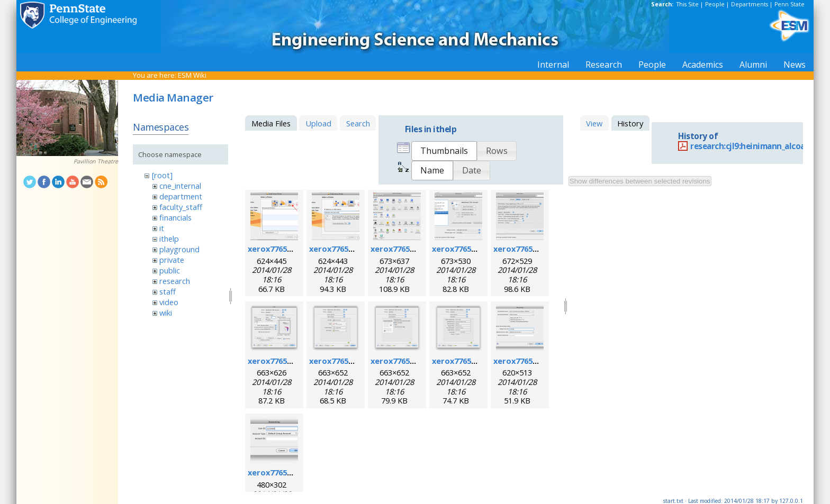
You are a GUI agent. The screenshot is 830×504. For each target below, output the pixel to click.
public (170, 270)
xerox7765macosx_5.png (540, 249)
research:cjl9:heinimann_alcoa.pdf (756, 146)
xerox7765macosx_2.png (356, 249)
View (594, 123)
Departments (750, 4)
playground (179, 249)
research (175, 281)
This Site (688, 4)
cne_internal (180, 186)
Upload (318, 123)
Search (358, 123)
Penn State (790, 4)
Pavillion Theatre (96, 161)
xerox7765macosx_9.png (479, 361)
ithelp (169, 239)
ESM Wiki (192, 75)
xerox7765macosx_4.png (479, 249)
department (181, 196)
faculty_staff (181, 207)
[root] (162, 175)
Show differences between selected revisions (640, 181)
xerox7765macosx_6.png (295, 361)
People (715, 4)
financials (175, 217)
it (162, 228)
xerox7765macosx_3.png (417, 249)
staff (168, 291)
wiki (166, 313)
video (169, 302)
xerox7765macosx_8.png (417, 361)
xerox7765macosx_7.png (356, 361)
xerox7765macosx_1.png (295, 249)
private (172, 260)
